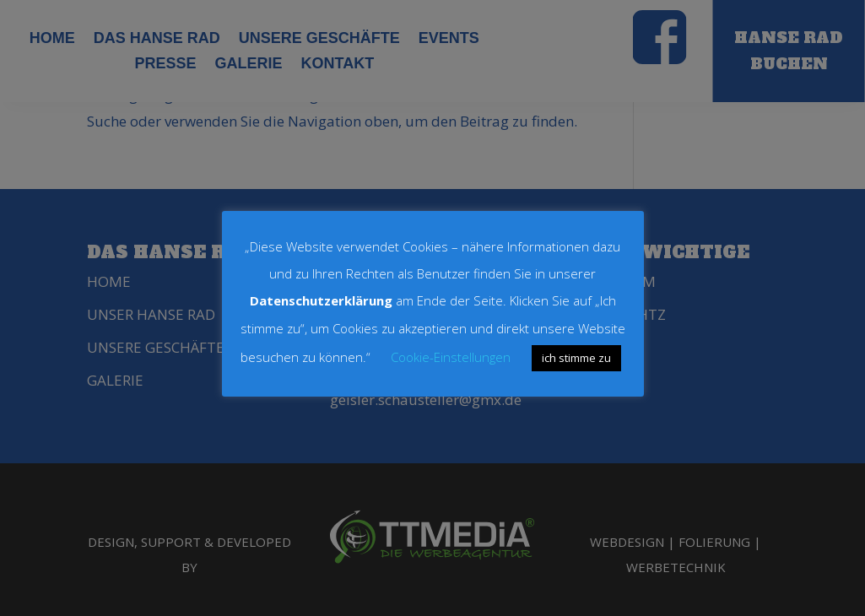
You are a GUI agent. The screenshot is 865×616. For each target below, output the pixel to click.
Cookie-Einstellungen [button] (451, 357)
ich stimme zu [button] (576, 358)
